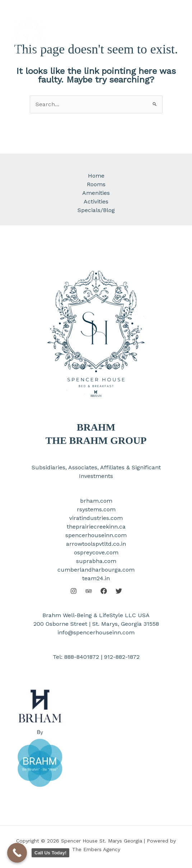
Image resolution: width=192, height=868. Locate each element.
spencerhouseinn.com (96, 535)
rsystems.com (96, 509)
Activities (96, 201)
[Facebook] (104, 591)
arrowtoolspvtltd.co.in (96, 544)
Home (96, 176)
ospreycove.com (96, 552)
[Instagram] (74, 591)
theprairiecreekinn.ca (96, 527)
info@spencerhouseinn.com (96, 632)
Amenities (96, 193)
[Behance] (89, 591)
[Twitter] (119, 591)
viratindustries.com (96, 518)
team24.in (96, 578)
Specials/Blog (96, 210)
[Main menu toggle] (175, 41)
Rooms (96, 184)
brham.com (96, 501)
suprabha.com (96, 561)
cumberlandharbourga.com (96, 570)
